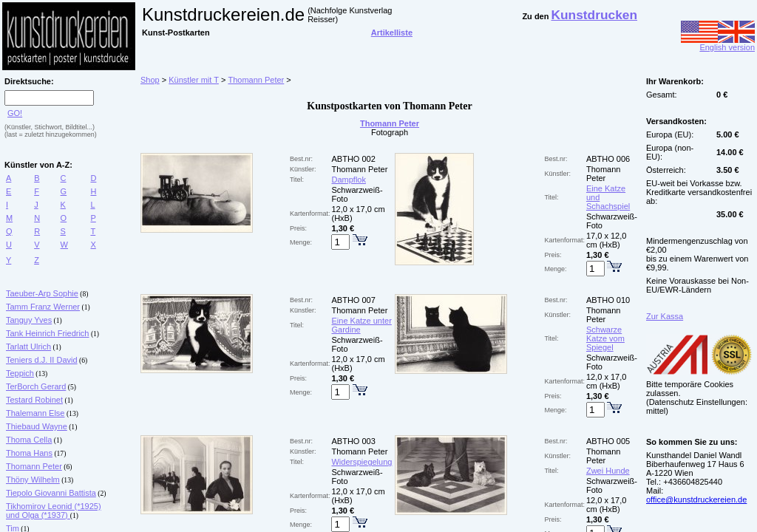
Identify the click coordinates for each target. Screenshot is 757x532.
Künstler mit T (194, 80)
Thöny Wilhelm (33, 480)
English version (718, 44)
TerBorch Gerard (36, 386)
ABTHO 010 (608, 300)
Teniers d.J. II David (42, 360)
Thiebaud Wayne (37, 426)
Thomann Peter (34, 466)
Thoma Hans (29, 453)
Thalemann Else (35, 413)
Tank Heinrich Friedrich (47, 333)
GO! (15, 113)
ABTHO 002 (353, 159)
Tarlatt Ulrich (28, 347)
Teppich (20, 373)
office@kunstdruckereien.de (696, 499)
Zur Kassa (665, 316)
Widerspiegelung (361, 462)
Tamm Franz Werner (43, 307)
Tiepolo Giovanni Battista (51, 493)
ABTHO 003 (353, 441)
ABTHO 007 (353, 300)
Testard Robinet (34, 400)
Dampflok (348, 180)
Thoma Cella (29, 440)
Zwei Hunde (608, 471)
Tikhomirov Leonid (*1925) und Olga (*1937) (54, 511)
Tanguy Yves (29, 320)
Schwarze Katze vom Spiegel (605, 338)
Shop (150, 80)
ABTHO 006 (608, 159)
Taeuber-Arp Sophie (42, 293)
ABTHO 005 (608, 441)
